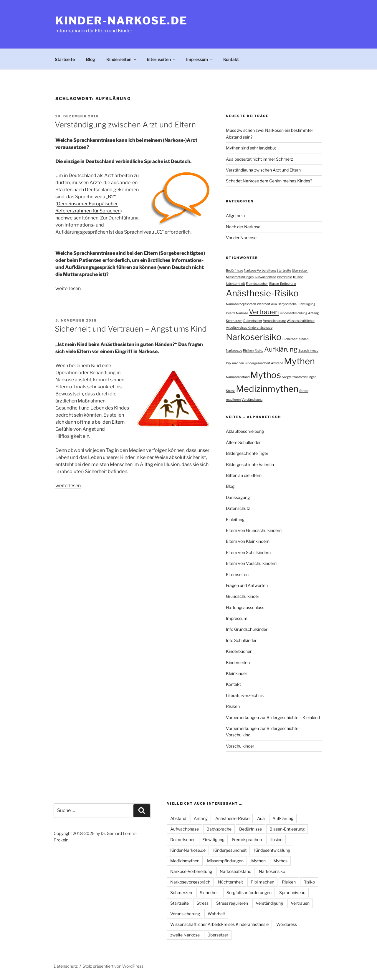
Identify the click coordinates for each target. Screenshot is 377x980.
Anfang (201, 818)
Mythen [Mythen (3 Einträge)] (299, 361)
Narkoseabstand (235, 871)
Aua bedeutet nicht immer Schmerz (259, 159)
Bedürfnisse (250, 829)
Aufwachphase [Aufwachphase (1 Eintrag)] (265, 277)
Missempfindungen (225, 861)
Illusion (276, 840)
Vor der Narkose (241, 238)
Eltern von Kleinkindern (248, 541)
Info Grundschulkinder (247, 629)
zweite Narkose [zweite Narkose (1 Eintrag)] (237, 313)
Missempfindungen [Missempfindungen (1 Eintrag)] (240, 277)
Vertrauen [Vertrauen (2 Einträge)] (264, 312)
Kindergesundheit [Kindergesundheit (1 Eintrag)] (257, 363)
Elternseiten (162, 59)
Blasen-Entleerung (287, 829)
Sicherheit (209, 892)
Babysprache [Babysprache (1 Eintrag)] (287, 304)
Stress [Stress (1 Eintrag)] (230, 391)
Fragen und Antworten (247, 585)
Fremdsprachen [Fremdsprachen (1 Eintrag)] (257, 284)
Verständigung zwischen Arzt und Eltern (125, 125)
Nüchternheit (230, 882)
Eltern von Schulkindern (248, 552)
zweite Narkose (185, 935)
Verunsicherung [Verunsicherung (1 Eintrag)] (274, 321)
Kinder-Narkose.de (121, 21)
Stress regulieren (232, 903)
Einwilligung (213, 840)
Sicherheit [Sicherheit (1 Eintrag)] (290, 339)
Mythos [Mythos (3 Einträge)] (266, 375)
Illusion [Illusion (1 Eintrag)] (298, 277)
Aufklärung (283, 818)
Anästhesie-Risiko (232, 818)
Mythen (258, 861)
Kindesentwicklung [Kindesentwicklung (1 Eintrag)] (294, 313)
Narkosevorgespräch (190, 882)
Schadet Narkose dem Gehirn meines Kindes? (269, 181)
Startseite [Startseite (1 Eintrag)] (284, 271)
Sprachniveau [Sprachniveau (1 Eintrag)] (308, 351)
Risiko (309, 882)
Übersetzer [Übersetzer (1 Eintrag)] (300, 271)
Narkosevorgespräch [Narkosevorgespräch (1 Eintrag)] (241, 304)
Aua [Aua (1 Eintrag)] (274, 304)
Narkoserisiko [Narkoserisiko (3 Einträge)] (254, 337)
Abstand (178, 818)
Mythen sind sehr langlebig (251, 148)
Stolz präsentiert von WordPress (113, 966)
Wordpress (287, 924)
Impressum (200, 59)
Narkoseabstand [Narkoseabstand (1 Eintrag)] (238, 377)
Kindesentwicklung (272, 850)
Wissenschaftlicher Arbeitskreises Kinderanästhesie (219, 924)
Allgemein (235, 216)
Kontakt (231, 59)
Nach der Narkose (243, 227)
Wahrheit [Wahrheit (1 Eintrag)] (263, 304)
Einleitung (235, 519)
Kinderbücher (239, 651)
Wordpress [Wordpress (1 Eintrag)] (285, 277)
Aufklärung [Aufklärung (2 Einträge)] (281, 349)
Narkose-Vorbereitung (191, 871)
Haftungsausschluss (245, 607)
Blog (91, 59)
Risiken (233, 706)
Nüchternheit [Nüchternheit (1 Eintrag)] (235, 284)
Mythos (280, 861)
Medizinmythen (185, 861)
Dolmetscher (182, 840)
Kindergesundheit (230, 850)
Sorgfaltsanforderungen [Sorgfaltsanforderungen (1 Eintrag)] (299, 377)
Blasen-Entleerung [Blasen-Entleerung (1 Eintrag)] (283, 284)
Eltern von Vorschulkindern (251, 563)
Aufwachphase (185, 829)
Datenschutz (238, 508)
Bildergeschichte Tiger (247, 453)
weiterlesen (68, 288)
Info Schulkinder (241, 640)
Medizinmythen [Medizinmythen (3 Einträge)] (267, 389)
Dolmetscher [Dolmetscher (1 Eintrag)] (253, 321)
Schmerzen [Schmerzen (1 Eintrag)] (234, 321)
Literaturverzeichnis (245, 695)
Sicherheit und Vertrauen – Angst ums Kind (131, 329)
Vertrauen (300, 903)
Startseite (65, 59)
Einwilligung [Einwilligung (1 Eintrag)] (306, 304)
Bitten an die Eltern (244, 475)
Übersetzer (218, 935)
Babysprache (219, 829)
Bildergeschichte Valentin (250, 464)
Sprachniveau (292, 892)
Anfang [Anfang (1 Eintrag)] (313, 313)
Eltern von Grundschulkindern (254, 530)
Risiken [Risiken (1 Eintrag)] (248, 351)
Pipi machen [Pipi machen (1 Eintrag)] (235, 363)
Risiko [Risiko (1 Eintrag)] (259, 351)
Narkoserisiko (272, 871)
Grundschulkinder (243, 596)
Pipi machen (262, 882)
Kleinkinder (237, 673)
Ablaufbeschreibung (245, 431)
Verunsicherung (185, 914)
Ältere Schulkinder (243, 442)
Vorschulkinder (240, 746)
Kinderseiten (122, 59)
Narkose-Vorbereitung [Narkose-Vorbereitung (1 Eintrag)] (260, 271)
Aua (261, 818)
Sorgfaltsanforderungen (249, 892)
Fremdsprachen (247, 840)
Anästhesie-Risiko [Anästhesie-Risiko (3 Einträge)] (262, 293)
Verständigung (269, 903)
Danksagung (238, 497)
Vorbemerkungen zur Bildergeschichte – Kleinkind (273, 717)
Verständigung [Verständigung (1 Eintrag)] (252, 400)
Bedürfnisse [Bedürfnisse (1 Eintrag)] (234, 271)
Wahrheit (216, 914)
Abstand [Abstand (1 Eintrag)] (277, 363)
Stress (202, 903)
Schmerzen (181, 892)
